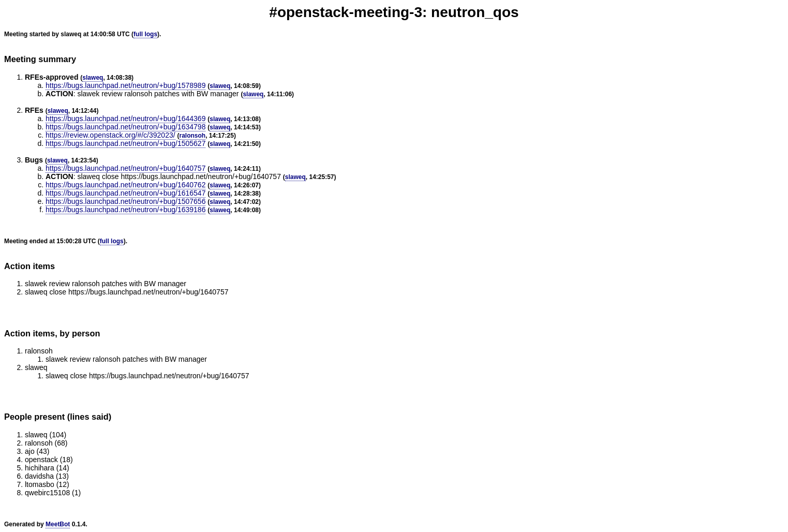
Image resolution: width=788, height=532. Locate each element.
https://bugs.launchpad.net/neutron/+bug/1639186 (125, 210)
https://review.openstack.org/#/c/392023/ (110, 135)
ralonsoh (193, 136)
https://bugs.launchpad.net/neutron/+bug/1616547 (125, 193)
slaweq (93, 78)
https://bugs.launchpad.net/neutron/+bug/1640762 (125, 185)
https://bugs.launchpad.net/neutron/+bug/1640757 (125, 168)
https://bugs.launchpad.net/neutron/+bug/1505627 (125, 143)
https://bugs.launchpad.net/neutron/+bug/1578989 (125, 85)
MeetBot (58, 524)
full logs (145, 34)
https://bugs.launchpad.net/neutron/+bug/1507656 (125, 201)
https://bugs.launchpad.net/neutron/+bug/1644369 (125, 119)
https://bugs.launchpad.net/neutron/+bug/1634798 (125, 127)
